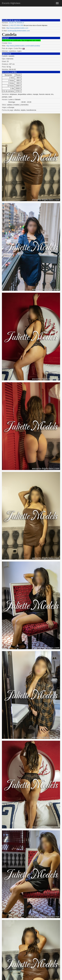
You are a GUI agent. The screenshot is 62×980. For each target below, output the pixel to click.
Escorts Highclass (11, 3)
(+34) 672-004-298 (16, 25)
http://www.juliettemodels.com (17, 28)
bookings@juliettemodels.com (19, 31)
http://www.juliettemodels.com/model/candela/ (23, 46)
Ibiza (10, 43)
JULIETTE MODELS (16, 23)
